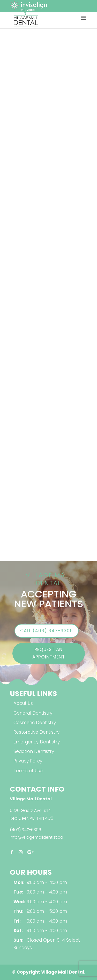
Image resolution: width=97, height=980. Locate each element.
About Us (23, 703)
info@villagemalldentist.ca (36, 837)
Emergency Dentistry (37, 742)
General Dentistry (33, 713)
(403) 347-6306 (25, 830)
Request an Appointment (49, 653)
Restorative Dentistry (36, 732)
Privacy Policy (28, 761)
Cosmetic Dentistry (35, 723)
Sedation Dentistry (34, 751)
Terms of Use (28, 771)
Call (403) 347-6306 (47, 631)
